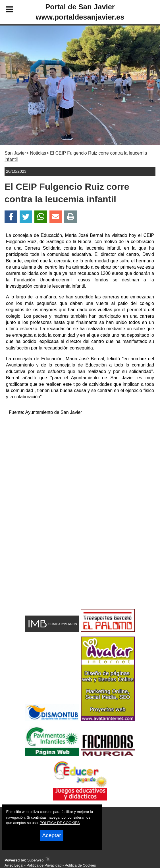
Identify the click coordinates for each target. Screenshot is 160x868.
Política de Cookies (80, 865)
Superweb (36, 860)
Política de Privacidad (44, 865)
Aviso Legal (14, 865)
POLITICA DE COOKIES (60, 823)
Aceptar (52, 835)
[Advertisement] (80, 460)
